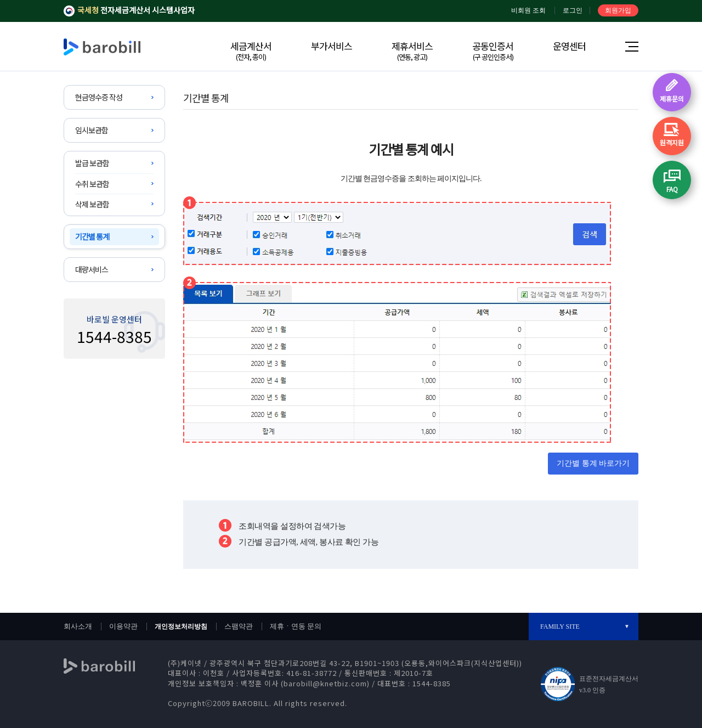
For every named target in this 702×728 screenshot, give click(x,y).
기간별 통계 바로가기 (593, 463)
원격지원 (672, 142)
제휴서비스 (412, 50)
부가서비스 (332, 46)
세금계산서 (251, 50)
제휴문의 (672, 98)
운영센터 (569, 46)
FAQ (672, 189)
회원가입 (618, 10)
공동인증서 (493, 50)
